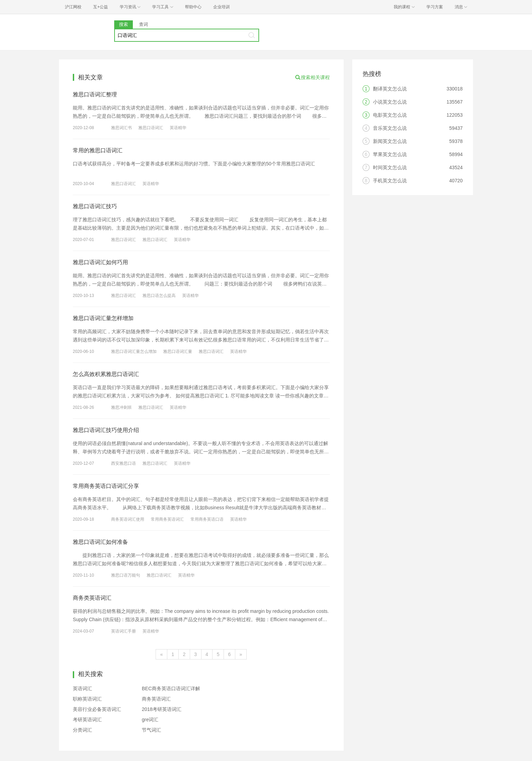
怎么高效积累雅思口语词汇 (106, 374)
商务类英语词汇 (92, 598)
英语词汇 (82, 688)
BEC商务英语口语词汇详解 (171, 688)
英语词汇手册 (124, 631)
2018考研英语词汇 (162, 709)
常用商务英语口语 (207, 519)
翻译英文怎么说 (390, 89)
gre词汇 (150, 720)
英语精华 (178, 128)
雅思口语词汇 (151, 128)
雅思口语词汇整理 (95, 94)
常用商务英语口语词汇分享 (106, 486)
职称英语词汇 (87, 699)
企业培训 (221, 7)
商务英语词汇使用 (128, 519)
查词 (144, 24)
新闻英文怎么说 (390, 141)
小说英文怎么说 (390, 102)
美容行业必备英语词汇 (97, 709)
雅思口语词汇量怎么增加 (134, 351)
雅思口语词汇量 (178, 351)
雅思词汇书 (121, 128)
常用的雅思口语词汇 (98, 150)
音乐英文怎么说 (390, 128)
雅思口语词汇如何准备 (100, 542)
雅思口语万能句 (126, 575)
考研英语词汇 (87, 720)
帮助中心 (193, 7)
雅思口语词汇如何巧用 (100, 262)
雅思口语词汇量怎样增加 (103, 318)
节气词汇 (151, 730)
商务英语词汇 (156, 699)
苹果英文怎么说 (390, 154)
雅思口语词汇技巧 (95, 206)
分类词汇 (82, 730)
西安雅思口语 (124, 463)
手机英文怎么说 (390, 181)
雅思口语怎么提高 (159, 296)
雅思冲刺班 (121, 407)
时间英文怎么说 (390, 167)
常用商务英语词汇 (167, 519)
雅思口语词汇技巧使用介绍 (106, 430)
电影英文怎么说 (390, 115)
